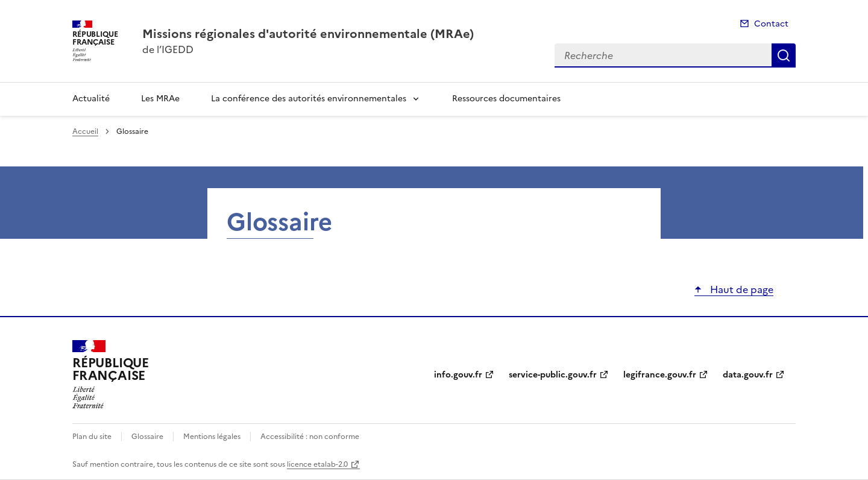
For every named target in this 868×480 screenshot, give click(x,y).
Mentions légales (212, 437)
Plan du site (92, 437)
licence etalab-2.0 (317, 464)
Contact (771, 24)
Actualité (91, 99)
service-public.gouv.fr (553, 375)
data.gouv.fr (748, 375)
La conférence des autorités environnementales (309, 99)
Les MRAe (160, 99)
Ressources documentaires (506, 99)
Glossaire (147, 437)
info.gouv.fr (458, 375)
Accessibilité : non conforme (310, 437)
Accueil (85, 131)
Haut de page (741, 289)
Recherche (784, 55)
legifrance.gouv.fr (660, 375)
